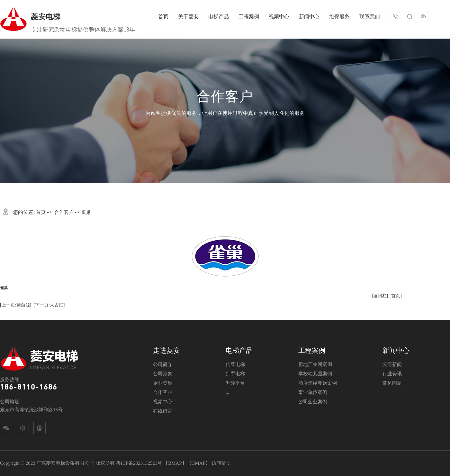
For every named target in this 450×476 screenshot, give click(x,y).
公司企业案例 (313, 402)
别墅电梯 (235, 374)
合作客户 (64, 212)
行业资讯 (392, 374)
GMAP (198, 463)
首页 (163, 17)
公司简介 (163, 364)
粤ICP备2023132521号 (139, 463)
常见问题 (392, 383)
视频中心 (279, 17)
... (227, 392)
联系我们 (370, 17)
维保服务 (339, 17)
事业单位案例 (313, 392)
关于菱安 (188, 17)
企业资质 (163, 383)
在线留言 (163, 411)
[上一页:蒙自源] (16, 305)
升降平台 (235, 383)
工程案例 (249, 17)
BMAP (175, 463)
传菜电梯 (235, 364)
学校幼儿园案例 (315, 374)
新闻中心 (309, 17)
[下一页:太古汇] (49, 305)
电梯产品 (219, 17)
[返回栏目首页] (387, 296)
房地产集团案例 (315, 364)
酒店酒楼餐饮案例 (318, 383)
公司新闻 (392, 364)
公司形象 (163, 374)
